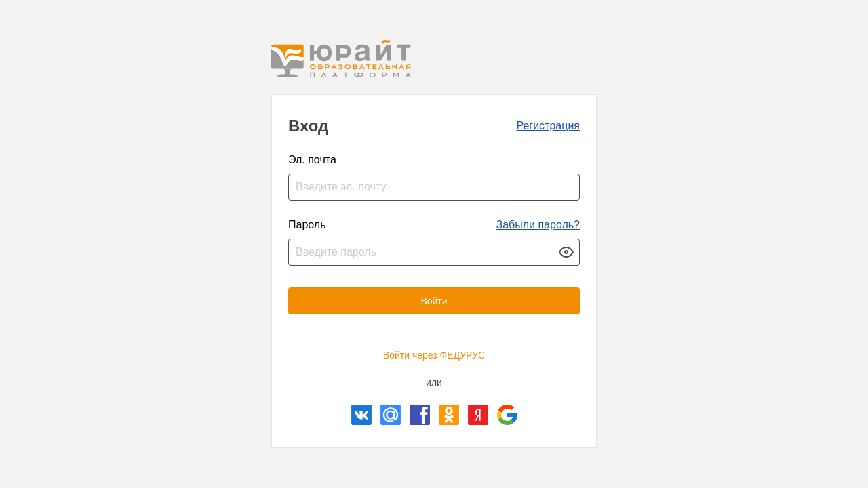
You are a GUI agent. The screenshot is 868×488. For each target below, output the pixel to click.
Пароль (307, 225)
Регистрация (548, 126)
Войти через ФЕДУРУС (434, 355)
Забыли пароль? (538, 225)
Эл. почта (312, 160)
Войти (434, 301)
